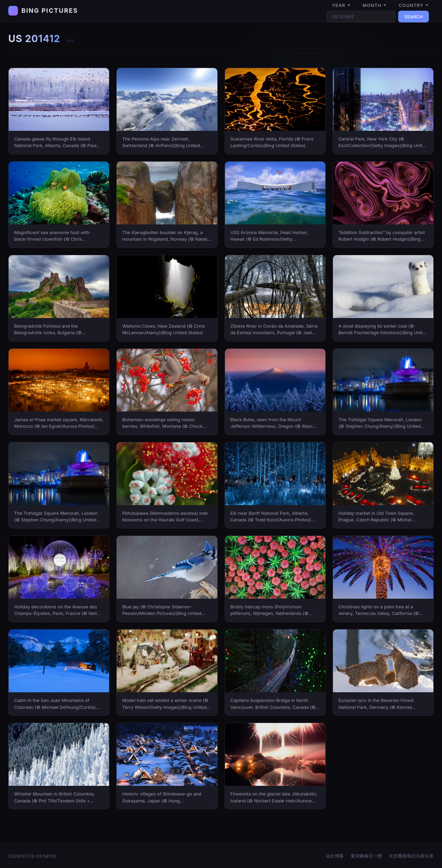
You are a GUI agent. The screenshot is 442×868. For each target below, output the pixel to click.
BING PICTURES (50, 11)
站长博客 (335, 856)
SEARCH (414, 17)
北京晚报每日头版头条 (411, 856)
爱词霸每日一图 (366, 856)
